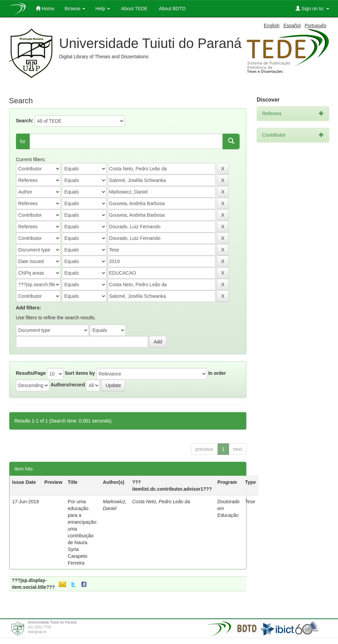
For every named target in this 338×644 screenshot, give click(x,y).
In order (217, 373)
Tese (250, 502)
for (23, 141)
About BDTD (172, 9)
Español (292, 26)
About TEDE (134, 9)
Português (316, 26)
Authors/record (68, 385)
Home (45, 8)
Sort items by (80, 373)
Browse (75, 9)
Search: (25, 121)
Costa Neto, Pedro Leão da (161, 502)
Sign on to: (312, 8)
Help (103, 9)
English (272, 26)
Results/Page (31, 373)
